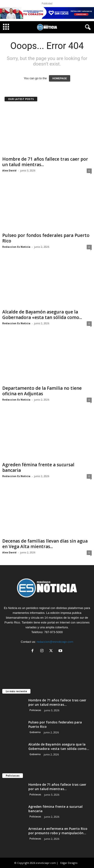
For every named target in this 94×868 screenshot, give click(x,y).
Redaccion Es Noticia (16, 247)
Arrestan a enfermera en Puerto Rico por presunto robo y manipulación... (58, 831)
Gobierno (35, 732)
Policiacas (35, 710)
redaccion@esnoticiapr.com (55, 642)
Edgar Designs (69, 863)
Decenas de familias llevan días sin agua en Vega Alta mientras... (45, 544)
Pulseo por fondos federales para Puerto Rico (46, 238)
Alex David (9, 170)
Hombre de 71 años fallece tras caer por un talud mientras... (45, 162)
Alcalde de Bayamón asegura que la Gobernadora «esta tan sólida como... (42, 315)
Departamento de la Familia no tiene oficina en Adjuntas (42, 391)
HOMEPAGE (60, 78)
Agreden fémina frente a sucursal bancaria (38, 467)
